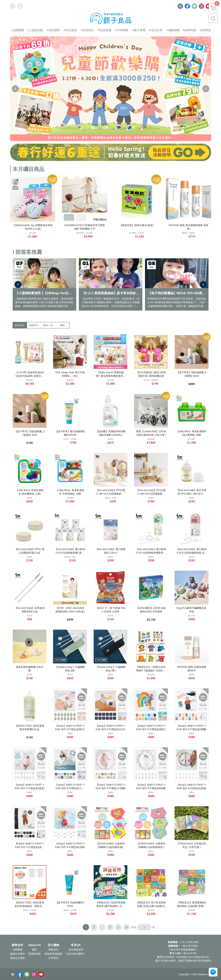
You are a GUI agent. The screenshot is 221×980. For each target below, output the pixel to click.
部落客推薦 (35, 954)
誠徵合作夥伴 (17, 954)
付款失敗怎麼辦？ (76, 954)
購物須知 (53, 950)
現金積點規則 (76, 950)
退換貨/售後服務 (53, 954)
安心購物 (53, 945)
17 (110, 927)
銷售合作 (17, 945)
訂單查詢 (53, 958)
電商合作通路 (17, 958)
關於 (35, 950)
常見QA (76, 945)
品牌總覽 (17, 950)
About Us (35, 945)
